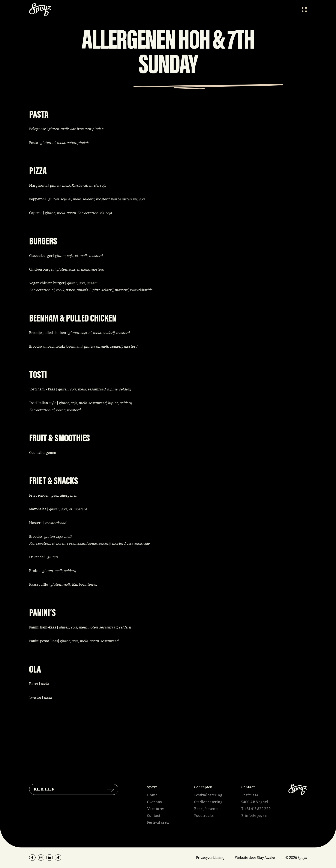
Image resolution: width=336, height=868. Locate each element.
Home (152, 795)
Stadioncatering (208, 802)
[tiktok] (58, 858)
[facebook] (32, 858)
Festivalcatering (208, 795)
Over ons (154, 802)
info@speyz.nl (257, 816)
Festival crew (158, 823)
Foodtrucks (204, 816)
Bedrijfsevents (206, 809)
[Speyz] (298, 789)
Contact (154, 816)
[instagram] (41, 858)
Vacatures (156, 809)
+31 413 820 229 (258, 809)
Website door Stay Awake (255, 858)
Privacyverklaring (210, 858)
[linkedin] (49, 858)
